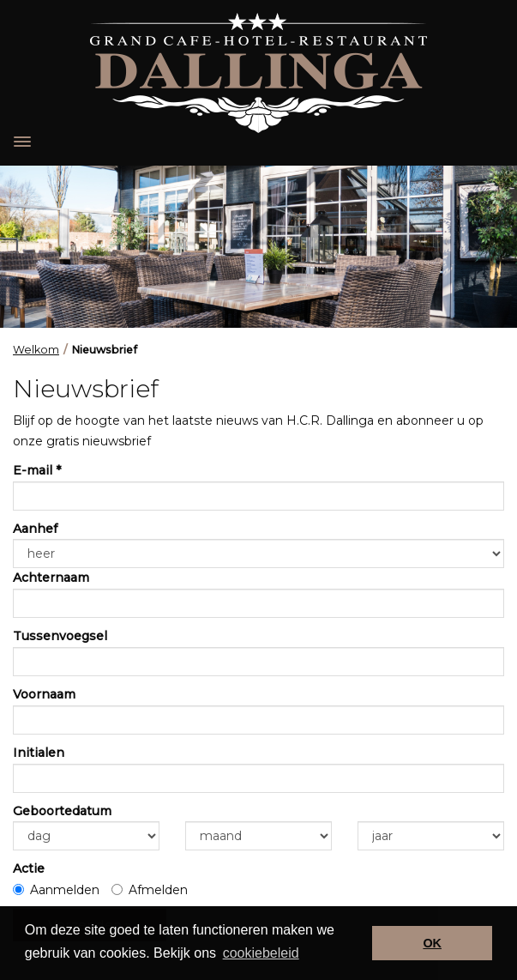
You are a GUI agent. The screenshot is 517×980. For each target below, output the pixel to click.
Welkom (36, 350)
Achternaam (51, 578)
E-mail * (37, 470)
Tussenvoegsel (60, 636)
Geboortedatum (62, 811)
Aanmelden (56, 890)
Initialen (39, 753)
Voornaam (44, 694)
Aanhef (35, 529)
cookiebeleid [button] (261, 953)
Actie (29, 868)
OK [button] (432, 943)
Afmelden (150, 890)
